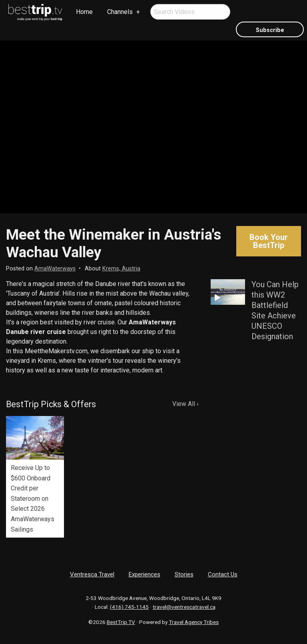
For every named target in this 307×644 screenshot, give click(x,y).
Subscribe (270, 30)
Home (84, 12)
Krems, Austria (121, 269)
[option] (35, 477)
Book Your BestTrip (269, 241)
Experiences (145, 574)
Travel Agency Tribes (194, 622)
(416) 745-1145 (129, 607)
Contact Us (223, 574)
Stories (184, 574)
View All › (185, 404)
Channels (120, 12)
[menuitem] (36, 12)
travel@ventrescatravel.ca (184, 607)
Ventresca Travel (92, 574)
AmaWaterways (55, 269)
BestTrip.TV (121, 622)
